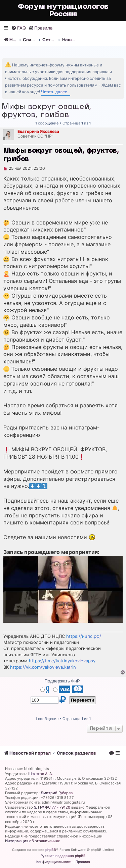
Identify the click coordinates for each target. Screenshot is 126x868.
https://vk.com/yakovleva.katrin (43, 667)
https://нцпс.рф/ (84, 636)
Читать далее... (56, 92)
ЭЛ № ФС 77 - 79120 (52, 807)
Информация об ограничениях (32, 841)
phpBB (51, 850)
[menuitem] (18, 28)
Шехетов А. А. (40, 774)
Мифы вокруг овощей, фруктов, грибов (47, 111)
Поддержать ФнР (62, 681)
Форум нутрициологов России (63, 11)
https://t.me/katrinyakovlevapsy (62, 661)
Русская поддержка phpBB (63, 856)
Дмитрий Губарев (57, 793)
